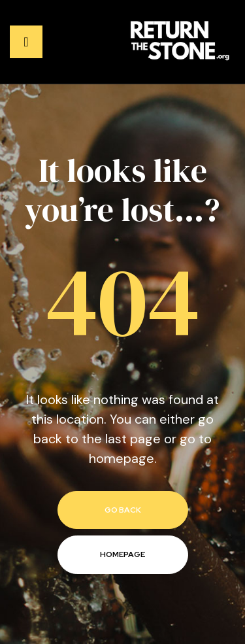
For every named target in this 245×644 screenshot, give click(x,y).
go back (123, 510)
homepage (122, 554)
